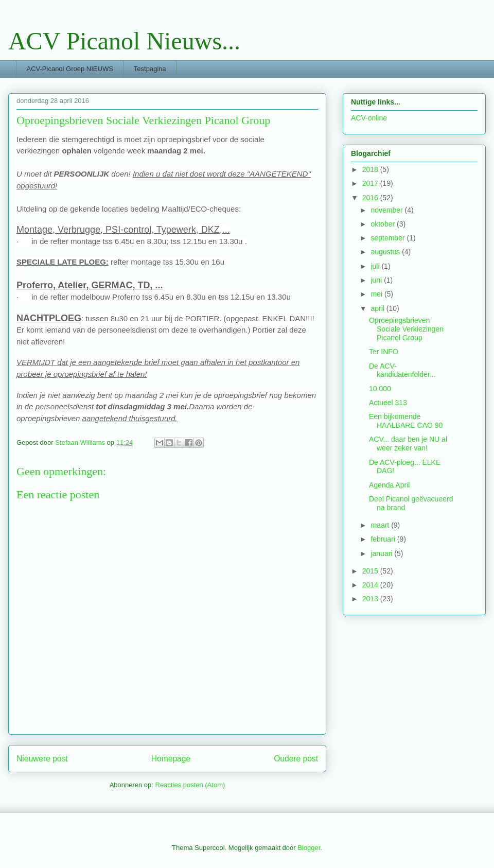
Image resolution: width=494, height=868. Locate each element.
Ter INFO (384, 352)
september (389, 238)
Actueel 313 (388, 403)
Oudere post (296, 759)
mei (377, 294)
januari (382, 553)
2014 (371, 585)
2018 (371, 169)
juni (377, 280)
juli (376, 266)
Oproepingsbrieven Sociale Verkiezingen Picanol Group (406, 329)
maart (381, 525)
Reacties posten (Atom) (190, 785)
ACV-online (369, 118)
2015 (371, 571)
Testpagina (150, 69)
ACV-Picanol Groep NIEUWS (70, 69)
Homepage (171, 759)
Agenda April (389, 485)
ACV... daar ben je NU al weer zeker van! (408, 444)
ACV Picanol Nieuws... (124, 41)
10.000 (380, 389)
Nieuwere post (42, 759)
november (387, 210)
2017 (371, 183)
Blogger (309, 848)
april (378, 308)
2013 (371, 599)
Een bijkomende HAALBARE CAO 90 (406, 421)
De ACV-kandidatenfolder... (402, 370)
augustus (386, 252)
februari (384, 539)
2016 (371, 198)
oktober (384, 224)
